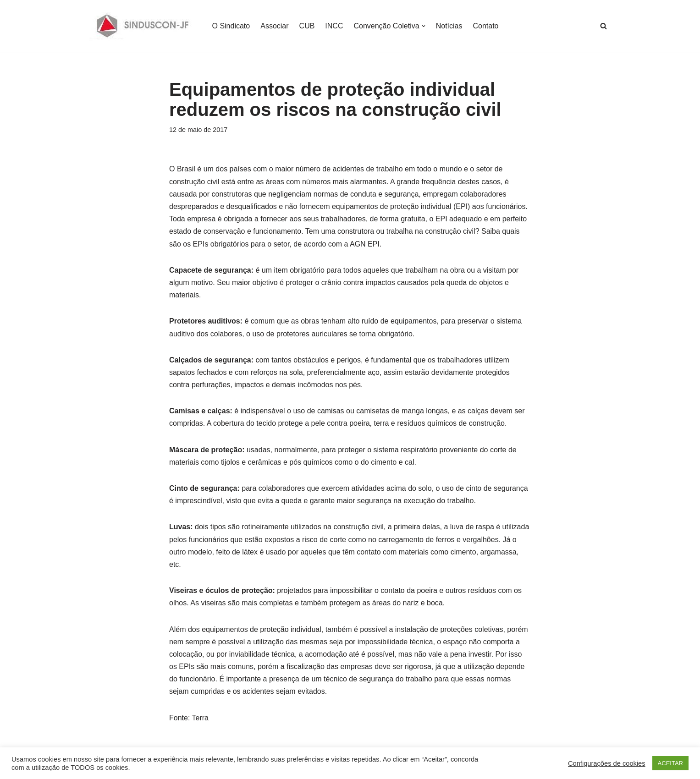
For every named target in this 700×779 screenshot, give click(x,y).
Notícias (449, 26)
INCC (334, 26)
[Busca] (604, 26)
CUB (307, 26)
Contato (485, 26)
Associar (274, 26)
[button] (424, 26)
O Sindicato (231, 26)
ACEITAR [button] (670, 763)
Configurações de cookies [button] (607, 763)
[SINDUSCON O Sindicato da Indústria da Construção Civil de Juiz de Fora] (143, 26)
